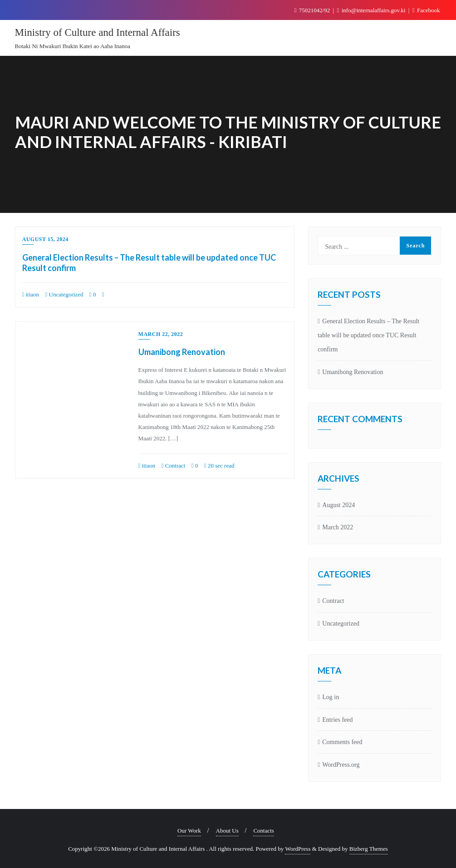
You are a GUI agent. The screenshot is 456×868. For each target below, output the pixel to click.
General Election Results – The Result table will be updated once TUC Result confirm (368, 335)
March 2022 (338, 527)
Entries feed (337, 720)
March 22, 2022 (161, 334)
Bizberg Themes (369, 849)
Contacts (264, 831)
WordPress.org (341, 765)
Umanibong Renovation (182, 352)
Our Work (189, 831)
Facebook (426, 10)
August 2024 (338, 505)
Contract (174, 466)
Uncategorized (64, 294)
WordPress (298, 849)
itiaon (31, 294)
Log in (331, 697)
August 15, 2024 (45, 239)
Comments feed (342, 742)
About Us (227, 831)
